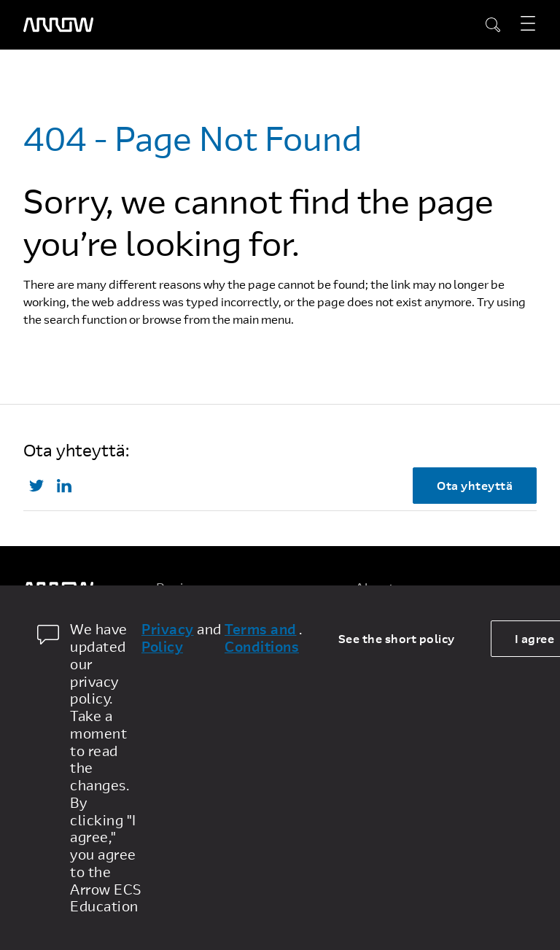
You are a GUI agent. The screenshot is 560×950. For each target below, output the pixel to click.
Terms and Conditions (262, 638)
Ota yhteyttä (475, 485)
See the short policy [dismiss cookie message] (397, 638)
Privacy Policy (168, 638)
